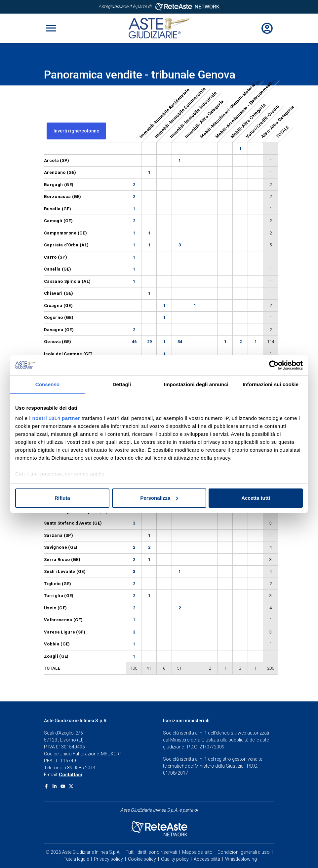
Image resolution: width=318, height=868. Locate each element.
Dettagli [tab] (122, 384)
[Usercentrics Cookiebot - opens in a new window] (274, 365)
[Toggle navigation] (51, 28)
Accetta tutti (256, 498)
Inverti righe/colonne (76, 131)
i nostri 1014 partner (55, 418)
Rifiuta (62, 498)
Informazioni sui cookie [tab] (271, 384)
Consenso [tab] (47, 384)
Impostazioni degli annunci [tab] (196, 384)
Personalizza (159, 498)
